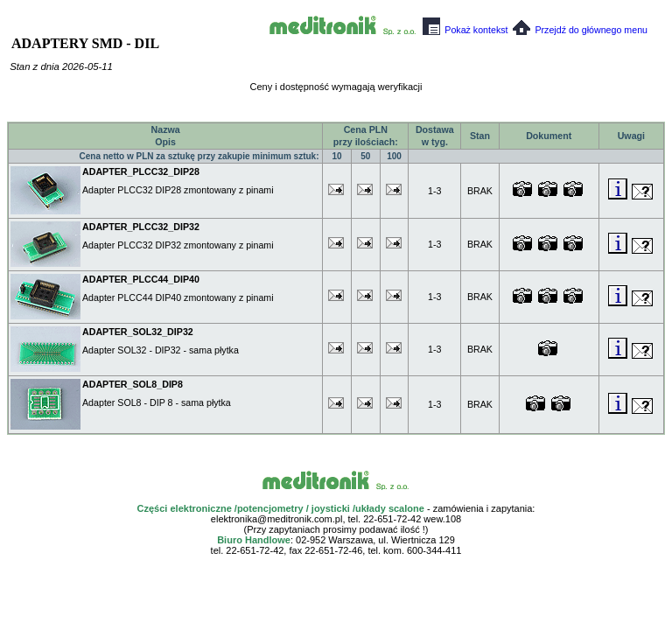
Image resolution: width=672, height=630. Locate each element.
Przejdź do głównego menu (580, 30)
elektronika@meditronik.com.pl (277, 519)
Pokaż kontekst (465, 30)
